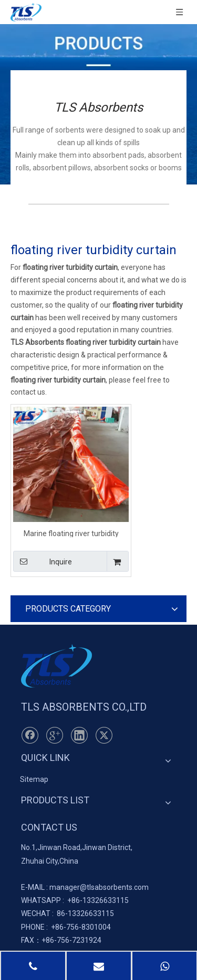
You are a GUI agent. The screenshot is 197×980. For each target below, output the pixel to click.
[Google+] (55, 735)
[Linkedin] (79, 735)
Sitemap (34, 779)
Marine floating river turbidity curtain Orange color (71, 533)
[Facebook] (30, 735)
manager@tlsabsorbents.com (99, 887)
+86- (75, 900)
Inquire (43, 561)
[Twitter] (104, 735)
